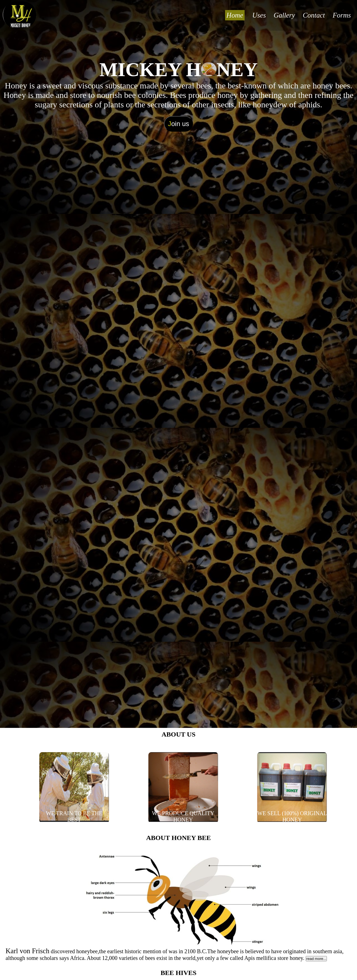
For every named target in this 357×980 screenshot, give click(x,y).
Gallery (284, 15)
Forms (342, 15)
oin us (178, 124)
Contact (314, 15)
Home (235, 15)
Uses (259, 15)
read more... (316, 959)
